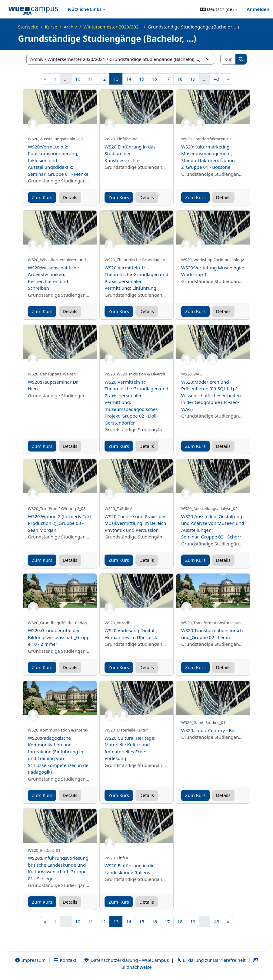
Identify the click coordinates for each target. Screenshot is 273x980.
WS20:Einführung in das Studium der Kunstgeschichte (130, 153)
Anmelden (258, 9)
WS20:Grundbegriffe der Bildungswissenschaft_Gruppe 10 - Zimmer (59, 637)
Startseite (28, 27)
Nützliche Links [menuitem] (85, 9)
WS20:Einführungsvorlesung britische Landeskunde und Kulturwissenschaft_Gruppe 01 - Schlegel (58, 868)
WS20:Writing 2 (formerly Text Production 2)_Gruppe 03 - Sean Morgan (60, 523)
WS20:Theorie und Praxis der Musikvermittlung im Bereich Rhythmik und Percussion (135, 523)
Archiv (70, 27)
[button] (219, 9)
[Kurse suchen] (228, 59)
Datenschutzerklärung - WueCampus (126, 960)
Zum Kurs (42, 197)
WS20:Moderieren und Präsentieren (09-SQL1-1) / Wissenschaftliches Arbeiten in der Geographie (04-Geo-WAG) (211, 395)
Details (70, 197)
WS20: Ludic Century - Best (210, 730)
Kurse (51, 27)
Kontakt (65, 960)
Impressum (30, 960)
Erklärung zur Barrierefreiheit (211, 960)
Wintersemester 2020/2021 (112, 27)
